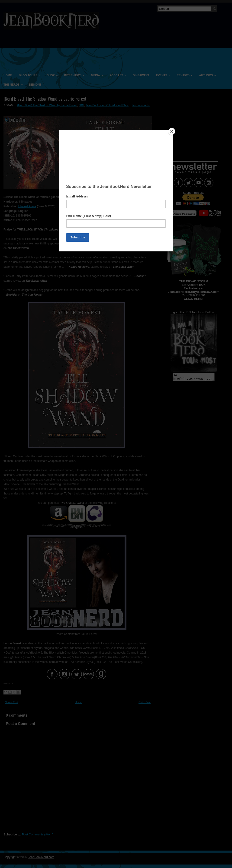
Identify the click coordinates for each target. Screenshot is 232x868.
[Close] (172, 131)
